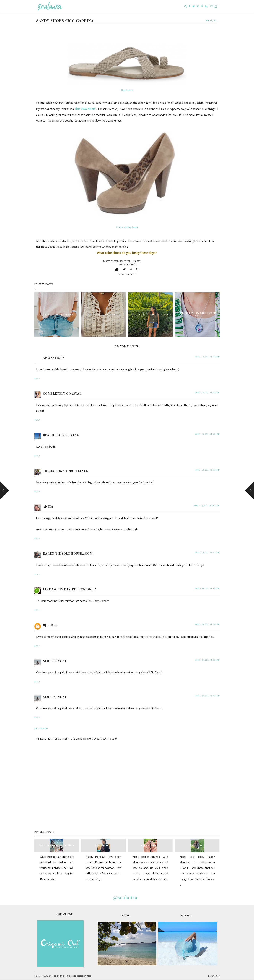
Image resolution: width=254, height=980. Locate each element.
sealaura (46, 976)
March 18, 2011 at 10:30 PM (207, 506)
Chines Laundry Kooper (127, 227)
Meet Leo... (197, 845)
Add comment (41, 729)
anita (48, 506)
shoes (133, 274)
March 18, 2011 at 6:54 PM (207, 470)
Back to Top (214, 976)
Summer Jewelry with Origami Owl (197, 315)
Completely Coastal (62, 393)
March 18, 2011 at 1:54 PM (207, 357)
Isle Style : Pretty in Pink (57, 315)
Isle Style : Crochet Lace (104, 315)
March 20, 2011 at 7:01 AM (207, 624)
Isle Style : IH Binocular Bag (150, 315)
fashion (125, 274)
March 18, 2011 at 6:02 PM (207, 434)
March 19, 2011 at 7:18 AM (207, 553)
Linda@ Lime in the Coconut (69, 589)
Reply (37, 379)
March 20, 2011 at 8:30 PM (207, 660)
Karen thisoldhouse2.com (68, 553)
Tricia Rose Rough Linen (66, 471)
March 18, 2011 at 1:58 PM (207, 393)
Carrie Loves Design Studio (77, 976)
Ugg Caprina (127, 90)
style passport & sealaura (56, 845)
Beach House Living (61, 435)
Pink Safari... (104, 845)
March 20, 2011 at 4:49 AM (207, 588)
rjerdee (50, 625)
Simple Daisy (55, 661)
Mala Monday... (150, 845)
